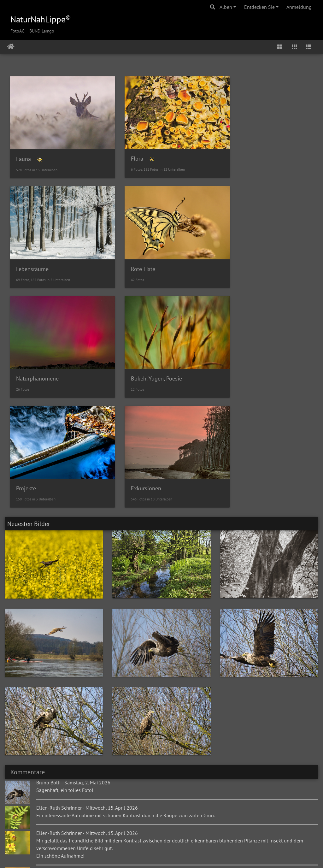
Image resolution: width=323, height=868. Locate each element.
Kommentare (26, 641)
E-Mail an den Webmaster (184, 855)
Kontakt (217, 826)
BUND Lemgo (248, 826)
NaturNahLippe (78, 826)
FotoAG (18, 31)
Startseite (11, 47)
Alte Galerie (117, 826)
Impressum (189, 826)
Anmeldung (299, 7)
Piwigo (145, 855)
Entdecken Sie (259, 7)
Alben (226, 7)
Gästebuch (154, 826)
